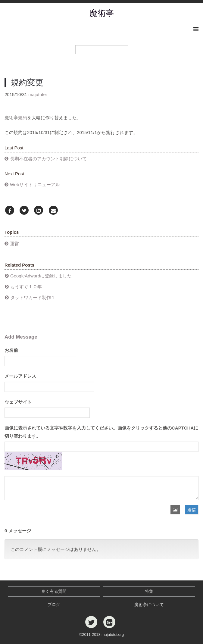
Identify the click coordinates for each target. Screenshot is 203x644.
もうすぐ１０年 (26, 287)
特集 (149, 591)
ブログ (54, 605)
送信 (192, 510)
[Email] (53, 211)
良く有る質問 (54, 591)
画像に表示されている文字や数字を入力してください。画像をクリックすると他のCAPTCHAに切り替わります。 (101, 432)
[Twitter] (24, 211)
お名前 (11, 350)
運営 (14, 244)
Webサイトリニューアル (35, 184)
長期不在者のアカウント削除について (48, 159)
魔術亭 (102, 13)
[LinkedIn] (39, 211)
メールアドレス (20, 376)
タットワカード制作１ (33, 297)
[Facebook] (10, 211)
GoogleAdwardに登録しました (41, 276)
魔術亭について (149, 605)
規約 (23, 118)
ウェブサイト (18, 402)
